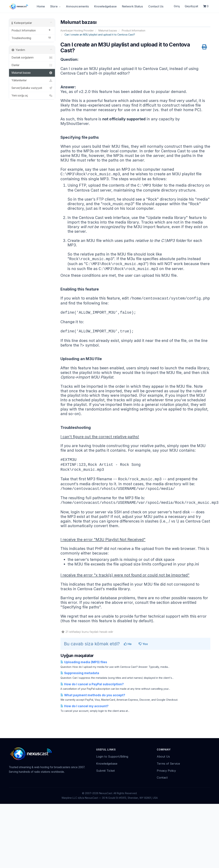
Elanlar (32, 65)
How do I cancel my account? (84, 706)
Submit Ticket (106, 771)
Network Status (132, 6)
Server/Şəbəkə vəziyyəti (32, 88)
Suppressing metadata (80, 673)
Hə (128, 644)
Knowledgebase (105, 6)
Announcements (77, 6)
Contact (162, 778)
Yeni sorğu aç (32, 96)
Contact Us (156, 6)
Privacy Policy (166, 771)
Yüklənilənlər (32, 80)
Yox (143, 644)
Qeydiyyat (191, 6)
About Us (163, 756)
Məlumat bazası (108, 30)
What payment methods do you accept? (93, 695)
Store (55, 6)
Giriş (177, 6)
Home (41, 6)
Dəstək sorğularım (32, 58)
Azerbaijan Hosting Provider (77, 30)
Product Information (134, 30)
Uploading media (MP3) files (84, 662)
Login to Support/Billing (112, 756)
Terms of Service (168, 764)
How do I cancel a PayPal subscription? (92, 684)
